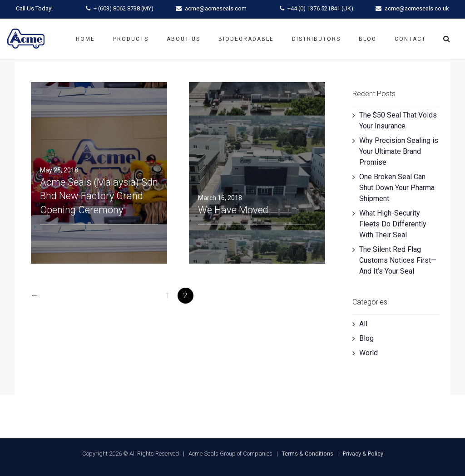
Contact (410, 39)
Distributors (316, 39)
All (363, 324)
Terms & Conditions (308, 454)
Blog (368, 39)
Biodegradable (246, 39)
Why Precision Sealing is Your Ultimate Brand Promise (399, 151)
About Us (183, 39)
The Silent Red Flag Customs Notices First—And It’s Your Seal (398, 260)
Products (131, 39)
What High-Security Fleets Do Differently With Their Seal (393, 224)
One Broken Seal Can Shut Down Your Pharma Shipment (397, 188)
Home (85, 39)
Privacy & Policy (363, 454)
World (369, 353)
